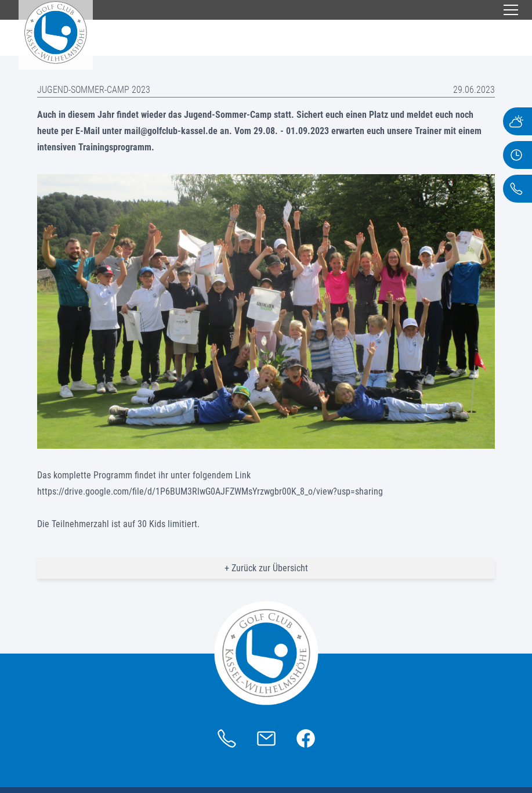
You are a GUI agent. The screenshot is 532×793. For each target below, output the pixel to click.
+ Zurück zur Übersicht (266, 568)
